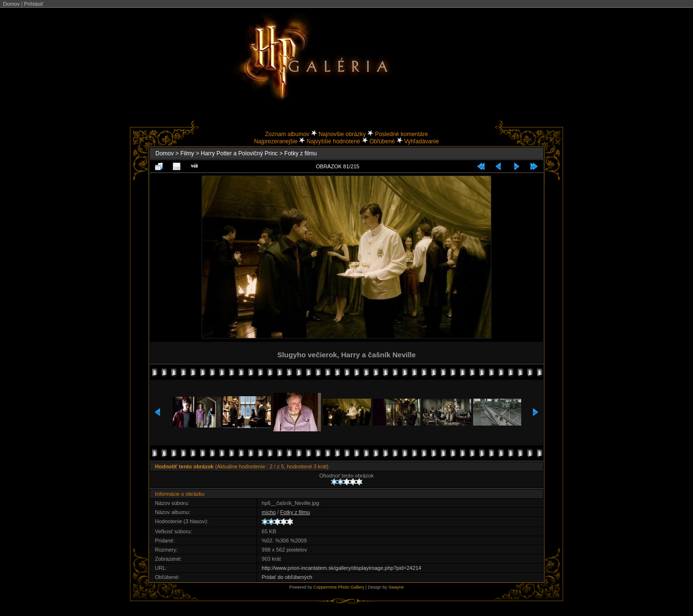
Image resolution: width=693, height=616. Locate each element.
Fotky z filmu (301, 153)
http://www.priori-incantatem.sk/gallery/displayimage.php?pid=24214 (342, 568)
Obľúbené (382, 141)
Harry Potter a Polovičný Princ (239, 153)
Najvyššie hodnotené (333, 141)
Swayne (396, 587)
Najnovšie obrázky (342, 134)
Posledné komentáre (401, 134)
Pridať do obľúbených (287, 577)
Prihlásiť (34, 4)
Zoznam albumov (287, 134)
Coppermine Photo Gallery (339, 587)
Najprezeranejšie (276, 141)
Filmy (187, 153)
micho (269, 512)
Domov (11, 4)
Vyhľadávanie (422, 141)
